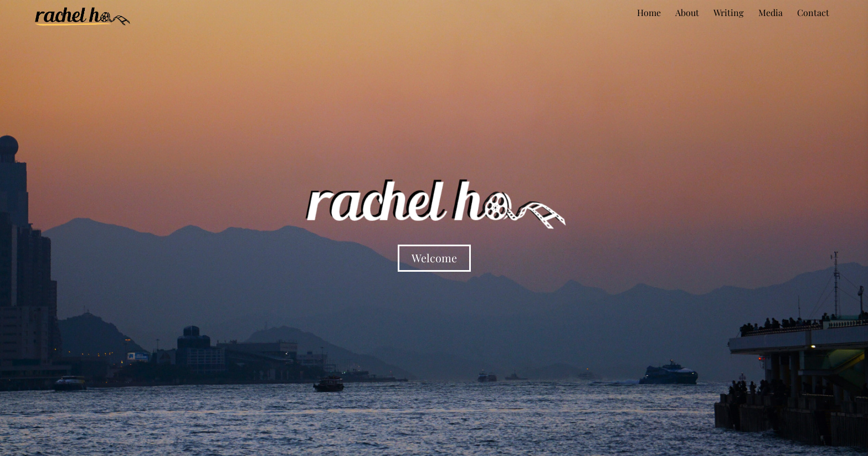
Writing (728, 12)
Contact (813, 12)
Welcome (434, 258)
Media (771, 12)
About (687, 12)
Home (649, 12)
